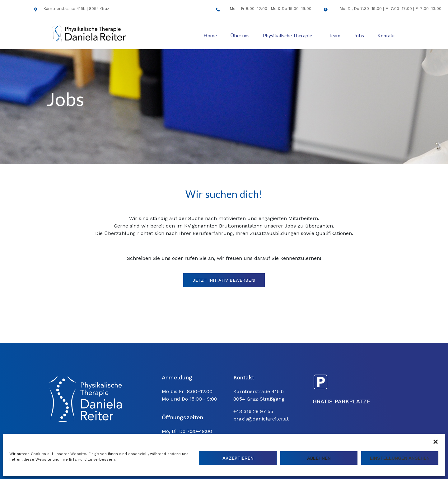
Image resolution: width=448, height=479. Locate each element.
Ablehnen (319, 458)
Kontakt (386, 35)
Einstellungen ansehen (400, 458)
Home (210, 35)
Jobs (359, 35)
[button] (436, 442)
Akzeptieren (238, 458)
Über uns (240, 35)
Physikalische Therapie (287, 35)
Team (334, 35)
